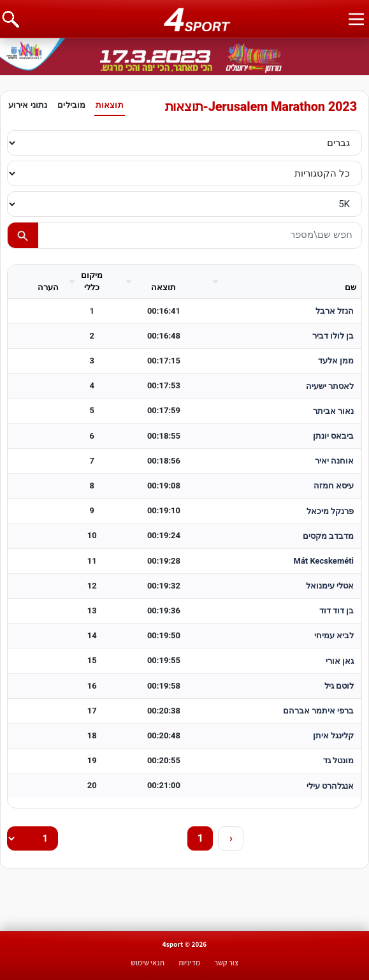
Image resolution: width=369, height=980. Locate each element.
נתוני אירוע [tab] (28, 105)
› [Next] (231, 838)
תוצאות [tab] (110, 105)
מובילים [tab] (71, 105)
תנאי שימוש (148, 962)
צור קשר (226, 962)
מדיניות (189, 962)
